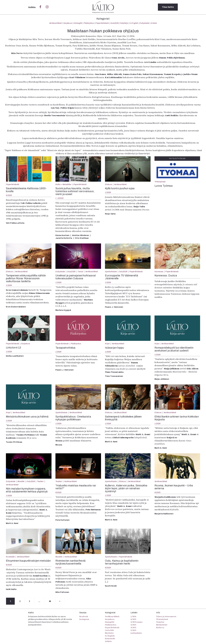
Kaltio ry (160, 627)
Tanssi (80, 272)
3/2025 (133, 630)
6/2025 (58, 492)
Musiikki (21, 481)
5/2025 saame (137, 622)
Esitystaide (144, 23)
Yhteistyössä (160, 182)
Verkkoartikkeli (55, 23)
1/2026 (108, 192)
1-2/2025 (59, 198)
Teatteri (40, 481)
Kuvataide (10, 557)
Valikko (32, 7)
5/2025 (9, 195)
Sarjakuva (68, 23)
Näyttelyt (124, 23)
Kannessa (159, 272)
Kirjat (107, 344)
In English (134, 23)
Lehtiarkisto (136, 633)
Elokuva (108, 184)
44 (51, 601)
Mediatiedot (162, 625)
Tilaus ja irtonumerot (166, 616)
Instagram (84, 619)
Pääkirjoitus (89, 23)
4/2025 (133, 627)
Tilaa (168, 7)
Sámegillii (78, 23)
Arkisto (154, 23)
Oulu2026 (114, 23)
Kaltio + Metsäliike (63, 184)
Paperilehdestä (102, 23)
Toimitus (160, 622)
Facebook (84, 616)
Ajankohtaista (111, 272)
